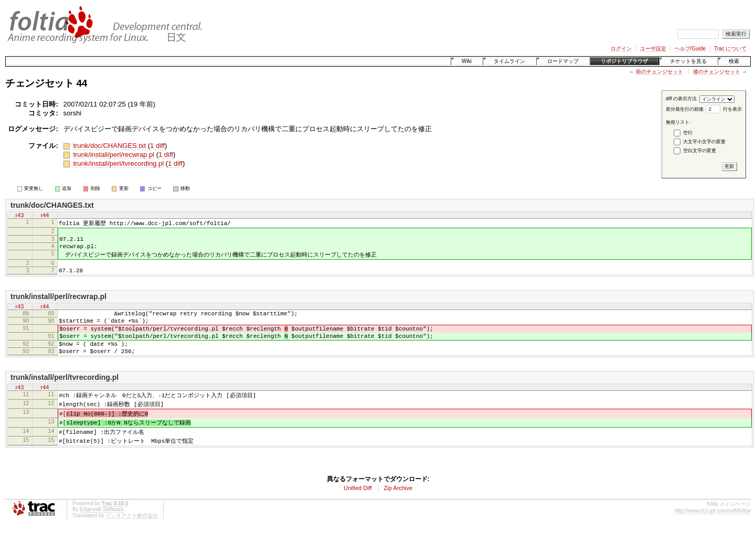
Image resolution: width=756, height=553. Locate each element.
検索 (734, 61)
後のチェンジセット (717, 72)
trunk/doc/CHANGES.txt (109, 146)
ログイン (621, 49)
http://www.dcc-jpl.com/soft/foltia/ (713, 532)
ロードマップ (563, 61)
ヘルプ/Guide (690, 49)
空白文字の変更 (700, 151)
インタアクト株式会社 (132, 537)
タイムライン (509, 61)
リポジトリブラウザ (624, 61)
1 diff (157, 146)
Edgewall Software (102, 531)
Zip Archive (398, 509)
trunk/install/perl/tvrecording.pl (118, 163)
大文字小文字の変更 (704, 142)
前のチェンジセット (659, 72)
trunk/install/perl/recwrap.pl (114, 155)
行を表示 (732, 109)
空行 (688, 133)
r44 (45, 215)
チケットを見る (688, 61)
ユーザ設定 (653, 49)
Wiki (467, 61)
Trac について (730, 49)
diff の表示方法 (681, 99)
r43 (20, 215)
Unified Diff (358, 509)
